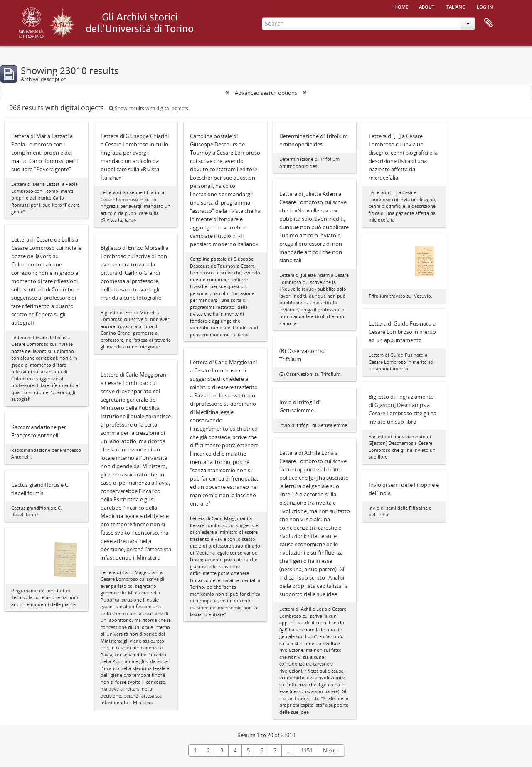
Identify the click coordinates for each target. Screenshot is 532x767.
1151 (307, 750)
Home (401, 6)
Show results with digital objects (149, 108)
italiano (456, 6)
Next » (331, 750)
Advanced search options (266, 93)
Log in (485, 6)
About (427, 6)
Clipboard (488, 23)
